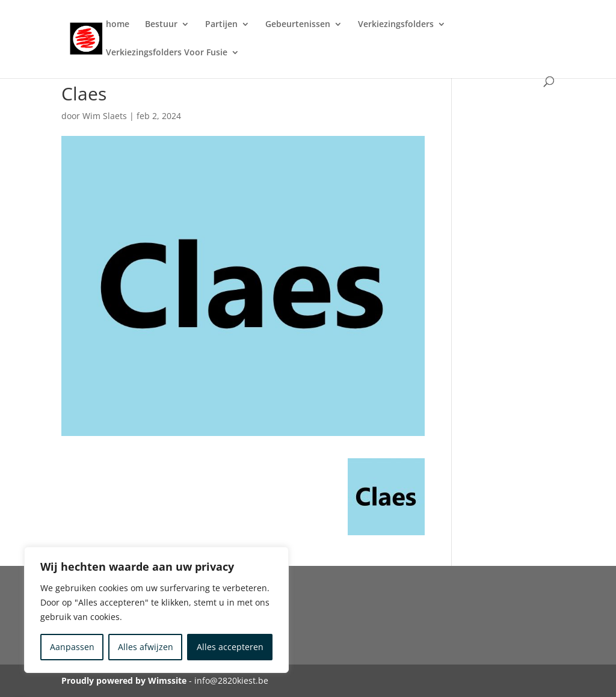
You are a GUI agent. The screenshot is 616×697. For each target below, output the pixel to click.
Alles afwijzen (146, 647)
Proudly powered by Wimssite (124, 680)
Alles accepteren (230, 647)
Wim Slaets (105, 116)
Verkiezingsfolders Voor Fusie (167, 53)
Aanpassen (72, 647)
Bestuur (161, 25)
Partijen (221, 25)
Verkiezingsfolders (396, 25)
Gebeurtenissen (298, 25)
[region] (156, 610)
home (118, 25)
